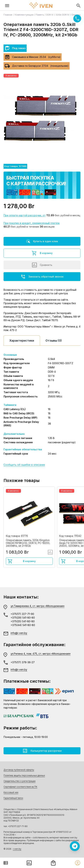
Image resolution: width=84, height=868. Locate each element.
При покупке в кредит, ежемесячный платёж (32, 223)
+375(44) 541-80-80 (23, 625)
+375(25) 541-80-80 (23, 621)
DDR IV (50, 15)
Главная (8, 15)
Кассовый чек (11, 792)
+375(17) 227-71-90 (22, 614)
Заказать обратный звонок (42, 277)
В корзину (42, 253)
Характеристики (22, 341)
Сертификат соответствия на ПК (20, 787)
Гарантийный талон (13, 798)
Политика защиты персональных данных (24, 775)
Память (40, 15)
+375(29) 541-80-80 (23, 618)
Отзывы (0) (54, 341)
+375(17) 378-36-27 (23, 662)
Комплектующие (24, 15)
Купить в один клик (42, 241)
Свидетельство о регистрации (20, 781)
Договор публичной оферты (19, 770)
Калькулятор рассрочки (42, 751)
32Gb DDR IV (62, 15)
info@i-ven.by (19, 633)
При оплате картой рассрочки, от (25, 215)
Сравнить (42, 265)
